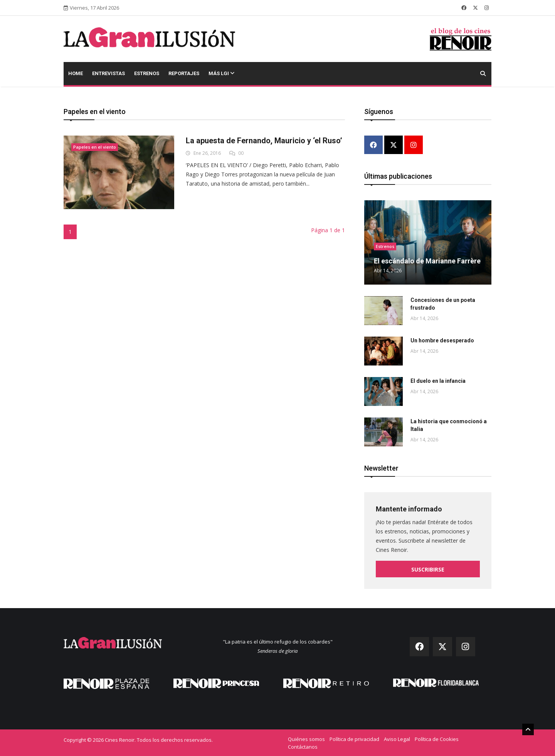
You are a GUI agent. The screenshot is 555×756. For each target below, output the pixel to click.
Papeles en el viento (95, 147)
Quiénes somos (306, 739)
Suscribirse (428, 569)
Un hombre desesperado (442, 340)
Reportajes (184, 73)
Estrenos (147, 73)
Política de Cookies (437, 739)
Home (76, 73)
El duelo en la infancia (438, 381)
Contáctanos (303, 746)
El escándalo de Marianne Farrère (427, 261)
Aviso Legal (397, 739)
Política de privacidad (354, 739)
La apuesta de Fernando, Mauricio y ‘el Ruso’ (264, 141)
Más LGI (221, 73)
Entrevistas (108, 73)
